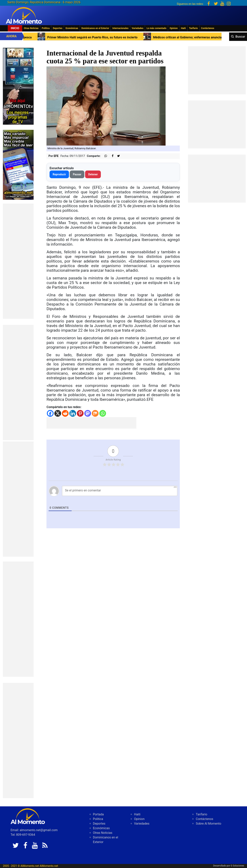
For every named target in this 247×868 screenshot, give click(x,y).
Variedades (138, 28)
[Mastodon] (88, 413)
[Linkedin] (73, 413)
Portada (98, 814)
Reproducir (59, 174)
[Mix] (95, 413)
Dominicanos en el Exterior (95, 28)
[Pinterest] (80, 413)
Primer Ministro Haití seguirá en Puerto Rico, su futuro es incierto (92, 37)
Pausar (77, 174)
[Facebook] (50, 413)
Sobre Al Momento (208, 824)
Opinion (174, 28)
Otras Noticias (31, 28)
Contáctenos (208, 28)
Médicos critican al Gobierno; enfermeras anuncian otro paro (194, 37)
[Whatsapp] (103, 413)
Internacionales (120, 28)
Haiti (183, 28)
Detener (93, 174)
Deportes (58, 28)
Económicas (72, 28)
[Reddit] (65, 413)
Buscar (240, 37)
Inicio (15, 28)
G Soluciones (237, 866)
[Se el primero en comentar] (120, 491)
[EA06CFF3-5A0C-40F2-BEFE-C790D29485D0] (18, 86)
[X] (58, 413)
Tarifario (193, 28)
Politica (46, 28)
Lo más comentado (156, 28)
